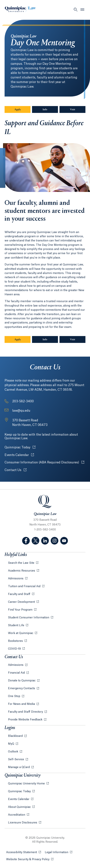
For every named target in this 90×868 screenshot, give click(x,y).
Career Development (22, 602)
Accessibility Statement (24, 852)
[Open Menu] (82, 10)
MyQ (11, 744)
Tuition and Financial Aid (25, 586)
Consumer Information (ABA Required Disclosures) (44, 462)
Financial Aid (17, 673)
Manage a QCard (19, 767)
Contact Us (16, 470)
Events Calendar (19, 455)
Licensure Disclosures (23, 823)
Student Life (16, 625)
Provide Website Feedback (26, 720)
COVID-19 (15, 649)
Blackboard (16, 736)
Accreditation (17, 815)
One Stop (14, 696)
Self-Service (16, 759)
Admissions (16, 579)
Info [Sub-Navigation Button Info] (50, 109)
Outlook (13, 752)
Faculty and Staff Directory (26, 712)
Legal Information (59, 852)
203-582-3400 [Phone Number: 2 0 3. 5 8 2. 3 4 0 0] (23, 401)
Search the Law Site (22, 563)
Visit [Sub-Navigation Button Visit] (73, 110)
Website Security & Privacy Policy (30, 859)
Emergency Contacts (22, 688)
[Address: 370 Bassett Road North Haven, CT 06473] (30, 423)
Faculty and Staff (20, 594)
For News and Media (22, 704)
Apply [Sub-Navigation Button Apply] (18, 110)
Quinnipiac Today (20, 447)
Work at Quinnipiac (21, 633)
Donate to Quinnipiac (22, 681)
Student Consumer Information (29, 618)
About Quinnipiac (20, 807)
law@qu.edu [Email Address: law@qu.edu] (21, 411)
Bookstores (16, 641)
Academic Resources (22, 571)
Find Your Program (21, 610)
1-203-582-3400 (45, 530)
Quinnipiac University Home (27, 784)
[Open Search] (76, 10)
